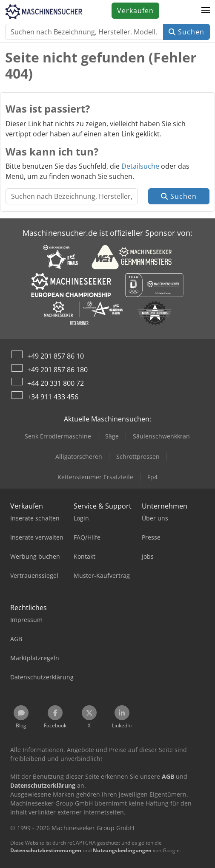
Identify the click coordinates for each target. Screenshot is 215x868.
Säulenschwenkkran (161, 436)
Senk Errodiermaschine (58, 436)
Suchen (186, 32)
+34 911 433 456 (53, 397)
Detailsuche (140, 166)
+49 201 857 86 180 (57, 370)
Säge (112, 436)
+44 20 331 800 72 (56, 383)
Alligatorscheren (79, 457)
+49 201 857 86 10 (56, 356)
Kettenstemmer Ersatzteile (95, 477)
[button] (206, 11)
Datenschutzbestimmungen (46, 850)
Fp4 (152, 477)
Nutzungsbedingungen (122, 850)
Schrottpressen (138, 457)
